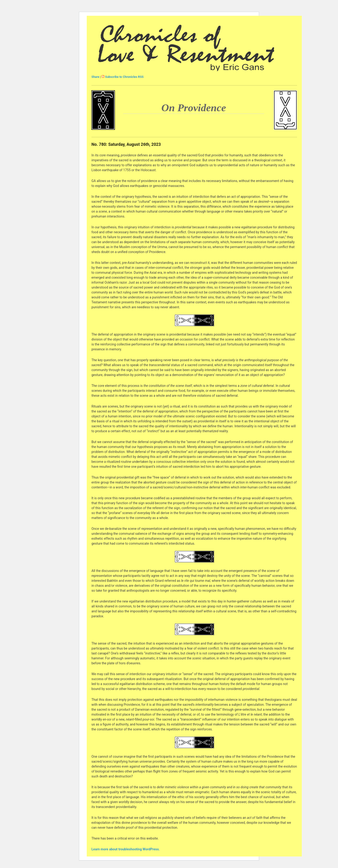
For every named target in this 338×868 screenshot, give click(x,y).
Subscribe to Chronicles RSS (124, 77)
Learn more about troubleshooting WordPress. (126, 849)
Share (95, 77)
